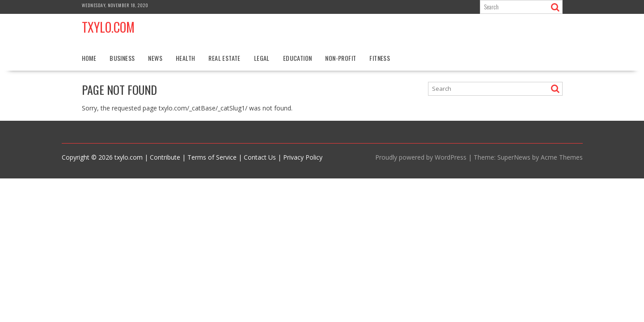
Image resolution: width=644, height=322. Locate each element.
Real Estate (224, 58)
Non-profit (341, 58)
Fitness (380, 58)
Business (122, 58)
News (155, 58)
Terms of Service (212, 157)
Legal (262, 58)
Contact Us (260, 157)
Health (185, 58)
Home (89, 58)
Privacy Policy (303, 157)
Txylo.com (108, 27)
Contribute (165, 157)
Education (298, 58)
